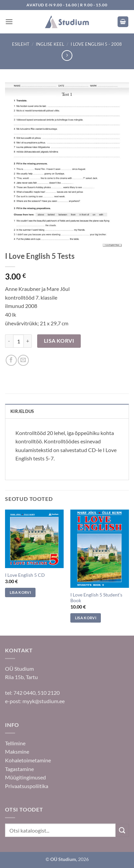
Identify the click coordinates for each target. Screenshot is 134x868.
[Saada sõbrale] (23, 360)
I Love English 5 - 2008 (96, 44)
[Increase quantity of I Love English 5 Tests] (28, 341)
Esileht (21, 44)
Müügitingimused (25, 777)
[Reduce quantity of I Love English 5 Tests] (9, 341)
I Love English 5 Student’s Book (96, 598)
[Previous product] (67, 55)
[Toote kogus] (18, 341)
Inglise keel (50, 44)
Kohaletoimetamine (28, 760)
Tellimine (15, 743)
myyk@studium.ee (44, 701)
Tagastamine (19, 769)
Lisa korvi (59, 341)
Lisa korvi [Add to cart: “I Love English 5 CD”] (20, 592)
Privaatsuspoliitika (27, 786)
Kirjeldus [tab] (22, 411)
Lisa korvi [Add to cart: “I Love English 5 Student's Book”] (86, 618)
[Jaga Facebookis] (11, 360)
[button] (9, 22)
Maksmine (17, 751)
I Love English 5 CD (25, 575)
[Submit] (122, 830)
